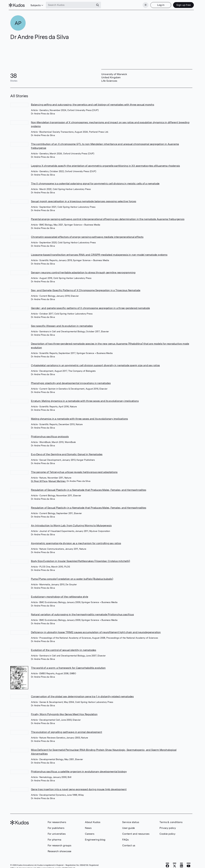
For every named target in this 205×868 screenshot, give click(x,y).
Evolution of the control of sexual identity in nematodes (64, 649)
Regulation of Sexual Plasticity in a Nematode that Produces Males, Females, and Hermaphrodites (88, 489)
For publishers (56, 827)
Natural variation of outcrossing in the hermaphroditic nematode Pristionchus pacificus (82, 613)
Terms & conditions (171, 821)
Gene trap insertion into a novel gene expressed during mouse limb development (79, 788)
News (88, 827)
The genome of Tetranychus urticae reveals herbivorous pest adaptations (74, 471)
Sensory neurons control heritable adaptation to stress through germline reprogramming (83, 272)
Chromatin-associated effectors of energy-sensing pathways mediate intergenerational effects (87, 236)
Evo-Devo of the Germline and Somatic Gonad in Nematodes (67, 453)
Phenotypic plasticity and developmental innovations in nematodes (71, 382)
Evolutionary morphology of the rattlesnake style (59, 596)
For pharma (54, 838)
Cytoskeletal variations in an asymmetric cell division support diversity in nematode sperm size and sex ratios (95, 364)
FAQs (125, 838)
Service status (131, 821)
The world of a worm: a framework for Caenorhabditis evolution (68, 667)
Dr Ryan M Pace (39, 480)
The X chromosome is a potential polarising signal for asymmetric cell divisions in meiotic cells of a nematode (95, 183)
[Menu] (144, 5)
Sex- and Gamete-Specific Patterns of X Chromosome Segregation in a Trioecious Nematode (86, 289)
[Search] (99, 5)
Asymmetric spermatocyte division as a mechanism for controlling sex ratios (76, 542)
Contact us (129, 844)
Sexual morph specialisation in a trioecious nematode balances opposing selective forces (84, 200)
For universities (57, 833)
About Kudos (93, 821)
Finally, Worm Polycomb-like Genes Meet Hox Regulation (64, 713)
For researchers (57, 821)
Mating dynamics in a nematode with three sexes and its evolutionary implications (79, 418)
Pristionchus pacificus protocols (50, 436)
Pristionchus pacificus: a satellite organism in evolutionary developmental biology (79, 770)
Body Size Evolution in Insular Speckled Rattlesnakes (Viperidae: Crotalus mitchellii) (80, 560)
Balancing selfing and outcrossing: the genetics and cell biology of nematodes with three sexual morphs (93, 104)
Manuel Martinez (57, 480)
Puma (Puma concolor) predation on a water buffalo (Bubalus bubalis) (72, 578)
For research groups (59, 844)
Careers (90, 833)
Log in (159, 4)
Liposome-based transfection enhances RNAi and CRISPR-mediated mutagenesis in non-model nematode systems (99, 254)
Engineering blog (95, 838)
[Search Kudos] (72, 5)
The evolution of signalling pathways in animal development (66, 731)
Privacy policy (168, 827)
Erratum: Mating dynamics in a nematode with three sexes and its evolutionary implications (85, 400)
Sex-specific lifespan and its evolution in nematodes (62, 325)
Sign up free (182, 4)
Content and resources (136, 833)
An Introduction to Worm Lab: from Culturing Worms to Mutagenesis (71, 525)
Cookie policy (167, 833)
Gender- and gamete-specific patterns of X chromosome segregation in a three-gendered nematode (90, 307)
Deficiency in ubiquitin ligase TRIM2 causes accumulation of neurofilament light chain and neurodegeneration (96, 631)
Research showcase (60, 850)
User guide (129, 827)
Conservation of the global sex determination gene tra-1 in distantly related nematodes (82, 695)
